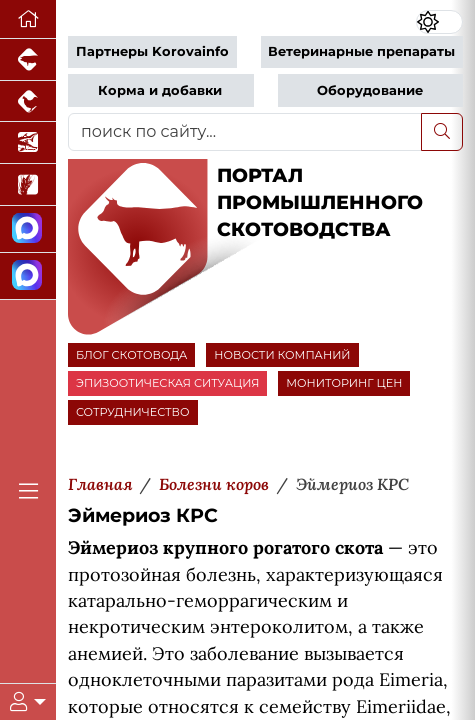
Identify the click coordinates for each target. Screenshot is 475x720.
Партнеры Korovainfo (152, 51)
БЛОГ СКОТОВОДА (131, 355)
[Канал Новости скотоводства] (28, 229)
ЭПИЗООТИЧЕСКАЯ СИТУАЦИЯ (167, 383)
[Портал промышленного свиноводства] (28, 60)
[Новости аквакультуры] (28, 143)
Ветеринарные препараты (361, 51)
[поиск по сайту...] (245, 132)
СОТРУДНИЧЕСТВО (133, 412)
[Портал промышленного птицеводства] (28, 102)
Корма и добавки (160, 90)
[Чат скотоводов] (28, 276)
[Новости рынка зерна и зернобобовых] (28, 185)
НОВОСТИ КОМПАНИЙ (282, 355)
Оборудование (370, 90)
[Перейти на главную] (28, 19)
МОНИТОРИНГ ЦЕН (344, 383)
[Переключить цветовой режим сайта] (439, 22)
